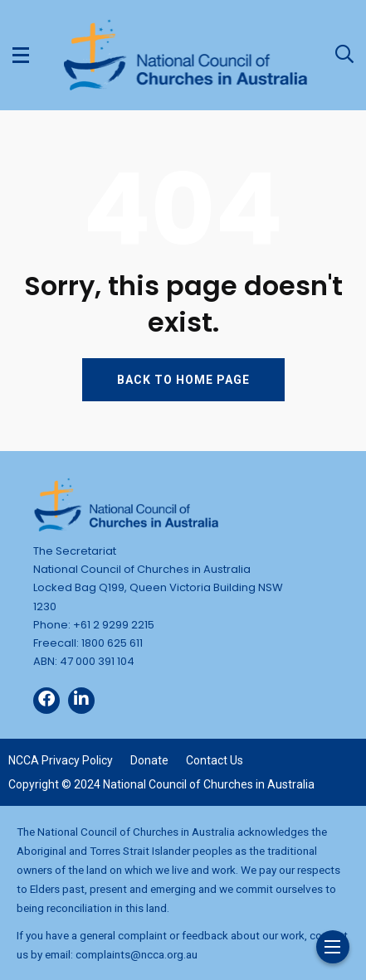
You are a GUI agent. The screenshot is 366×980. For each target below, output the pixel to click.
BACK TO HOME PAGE (183, 380)
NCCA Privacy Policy (61, 760)
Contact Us (215, 760)
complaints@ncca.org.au (137, 954)
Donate (149, 760)
